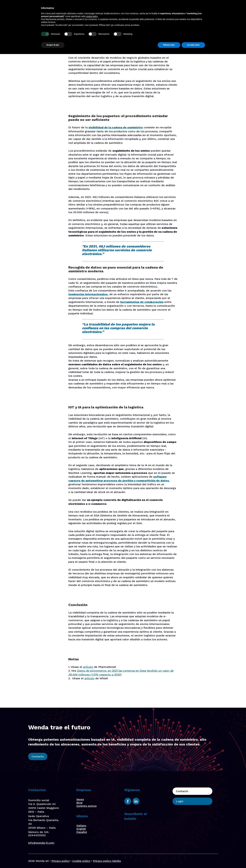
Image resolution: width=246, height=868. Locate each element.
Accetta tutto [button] (193, 859)
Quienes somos (86, 806)
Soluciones (117, 10)
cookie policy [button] (92, 830)
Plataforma (98, 10)
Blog (180, 10)
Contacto (199, 10)
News (80, 799)
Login (218, 10)
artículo (88, 667)
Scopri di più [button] (53, 859)
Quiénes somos (150, 10)
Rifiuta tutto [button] (169, 859)
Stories (169, 10)
